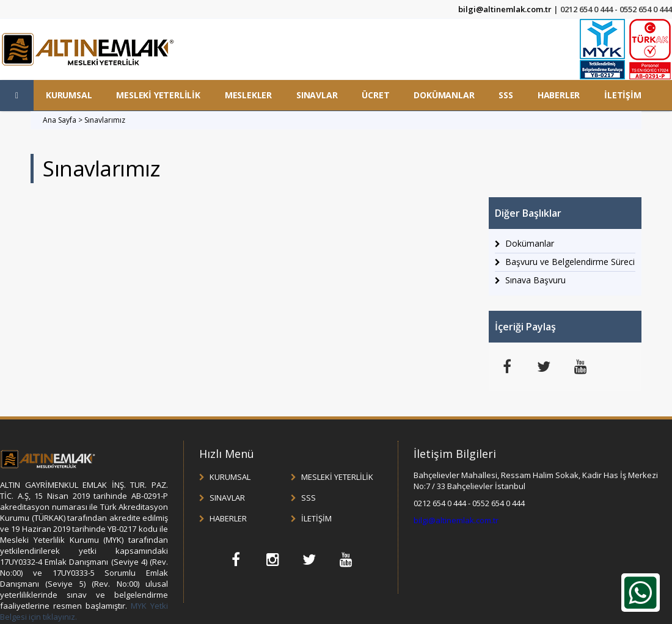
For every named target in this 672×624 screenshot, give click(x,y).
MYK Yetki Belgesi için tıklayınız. (84, 611)
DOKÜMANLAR (444, 95)
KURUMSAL (69, 95)
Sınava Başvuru (535, 280)
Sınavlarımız (105, 120)
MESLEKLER (248, 95)
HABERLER (559, 95)
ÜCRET (375, 95)
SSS (506, 95)
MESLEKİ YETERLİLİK (158, 95)
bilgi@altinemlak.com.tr (505, 9)
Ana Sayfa (60, 120)
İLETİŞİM (623, 95)
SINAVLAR (317, 95)
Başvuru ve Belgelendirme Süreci (570, 262)
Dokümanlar (530, 243)
